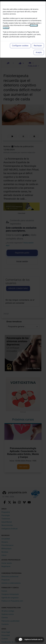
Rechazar (38, 46)
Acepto (39, 52)
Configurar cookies (20, 46)
